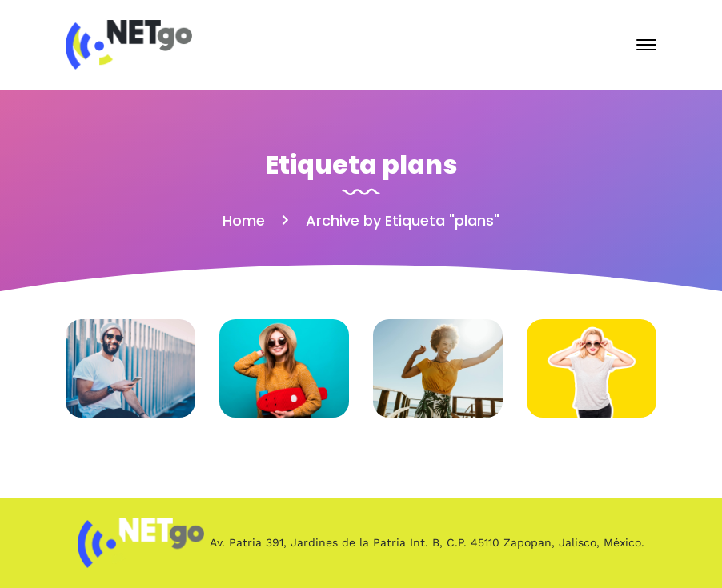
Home (244, 220)
